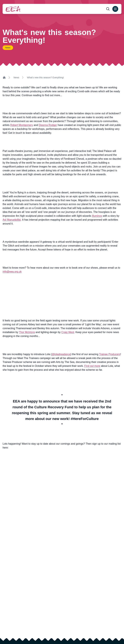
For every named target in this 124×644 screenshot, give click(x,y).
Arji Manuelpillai (12, 220)
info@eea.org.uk (12, 272)
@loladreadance (61, 354)
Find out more (92, 366)
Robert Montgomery (22, 125)
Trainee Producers (110, 354)
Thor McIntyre (27, 332)
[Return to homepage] (13, 9)
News (16, 77)
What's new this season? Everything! (45, 77)
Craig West (68, 332)
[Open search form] (108, 9)
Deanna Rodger (48, 125)
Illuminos (97, 216)
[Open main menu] (115, 9)
